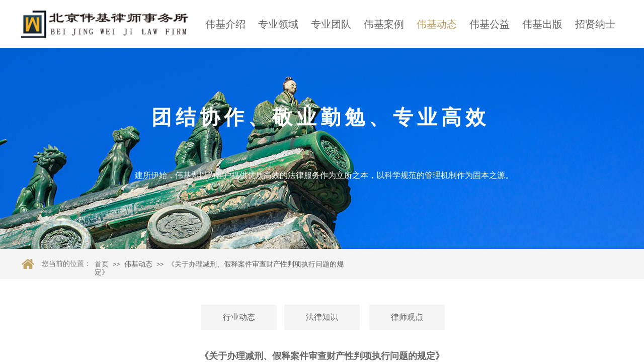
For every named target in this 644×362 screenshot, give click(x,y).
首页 (102, 264)
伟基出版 (542, 24)
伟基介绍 (225, 24)
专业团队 (331, 24)
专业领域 (278, 24)
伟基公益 (490, 24)
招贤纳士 (595, 24)
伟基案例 (384, 24)
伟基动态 (437, 24)
